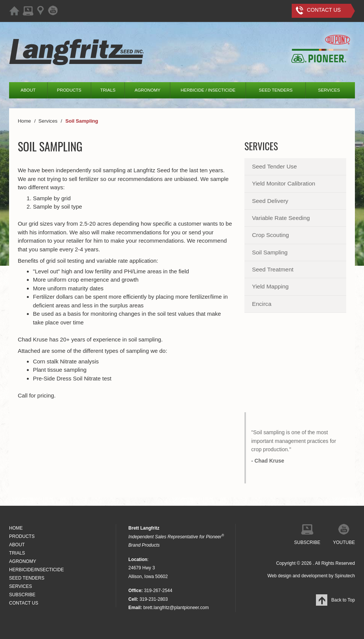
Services (261, 146)
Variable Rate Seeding (281, 218)
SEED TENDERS (276, 90)
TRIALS (108, 90)
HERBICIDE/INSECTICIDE (37, 570)
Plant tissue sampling (60, 370)
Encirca (262, 304)
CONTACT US (24, 603)
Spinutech (345, 576)
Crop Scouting (271, 235)
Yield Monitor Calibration (284, 183)
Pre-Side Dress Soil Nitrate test (72, 378)
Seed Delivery (270, 201)
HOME (16, 528)
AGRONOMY (148, 90)
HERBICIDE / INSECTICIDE (208, 90)
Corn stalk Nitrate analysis (66, 361)
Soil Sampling (270, 252)
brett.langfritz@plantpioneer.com (176, 608)
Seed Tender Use (275, 166)
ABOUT (28, 90)
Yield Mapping (270, 286)
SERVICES (329, 90)
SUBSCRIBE (22, 595)
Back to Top (335, 600)
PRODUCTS (69, 90)
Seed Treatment (273, 269)
